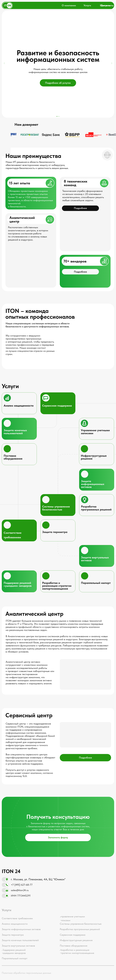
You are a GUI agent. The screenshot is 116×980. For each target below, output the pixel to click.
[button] (80, 272)
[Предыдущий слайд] (4, 63)
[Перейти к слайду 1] (57, 116)
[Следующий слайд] (112, 63)
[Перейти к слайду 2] (58, 116)
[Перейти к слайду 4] (59, 116)
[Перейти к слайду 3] (58, 116)
